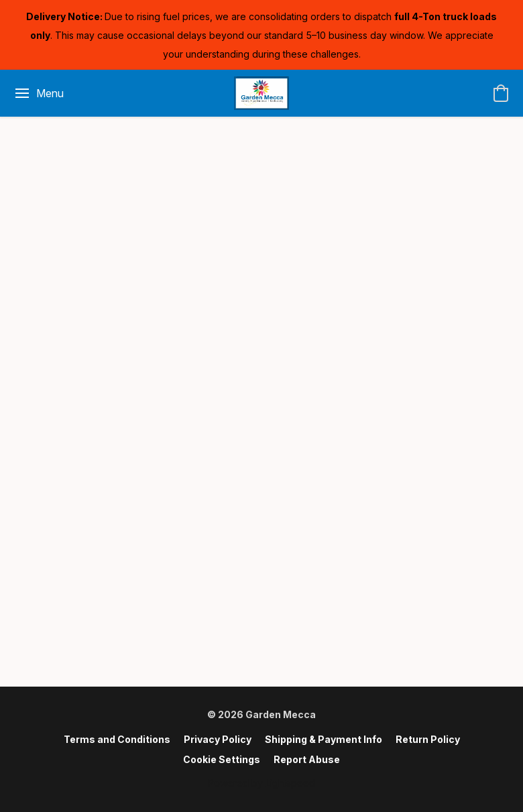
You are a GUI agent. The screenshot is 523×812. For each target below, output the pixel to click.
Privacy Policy (218, 739)
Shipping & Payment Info (324, 739)
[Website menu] (39, 93)
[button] (262, 93)
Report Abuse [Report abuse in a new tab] (307, 759)
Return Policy (428, 739)
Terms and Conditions (117, 739)
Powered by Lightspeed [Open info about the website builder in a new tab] (261, 783)
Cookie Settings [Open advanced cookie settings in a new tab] (222, 759)
